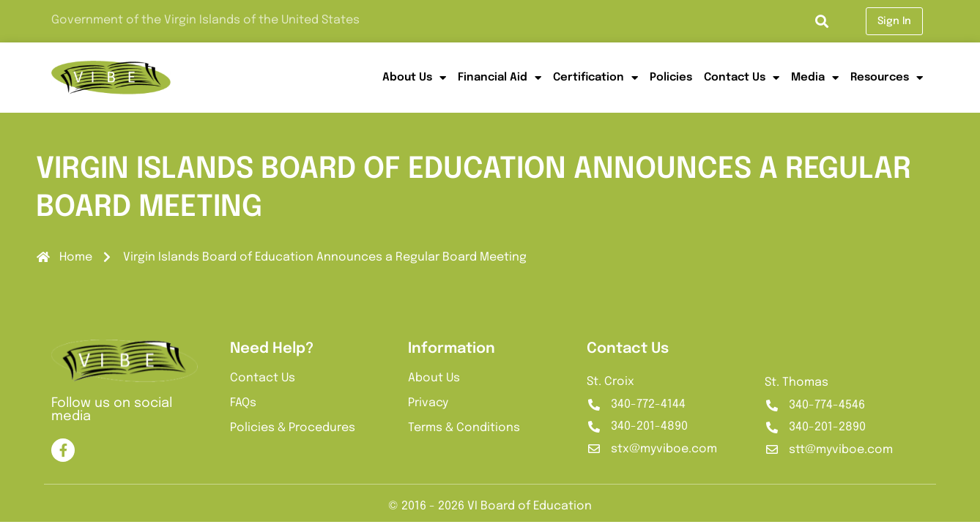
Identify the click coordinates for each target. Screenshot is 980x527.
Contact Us (742, 78)
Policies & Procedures (293, 428)
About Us (414, 78)
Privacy (428, 403)
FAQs (243, 403)
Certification (595, 78)
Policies (671, 78)
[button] (821, 22)
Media (815, 78)
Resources (887, 78)
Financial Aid (500, 78)
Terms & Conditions (464, 428)
